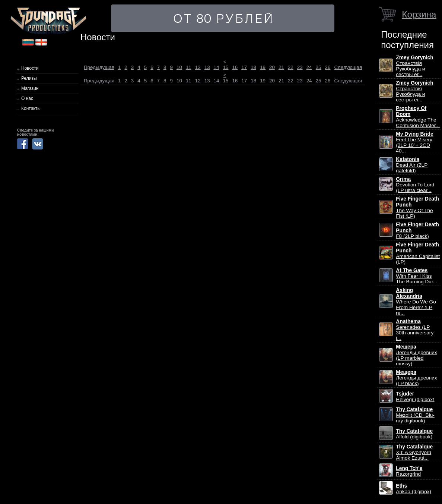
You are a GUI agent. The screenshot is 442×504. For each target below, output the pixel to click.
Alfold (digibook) (414, 434)
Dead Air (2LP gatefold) (412, 165)
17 (244, 67)
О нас (27, 98)
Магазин (30, 88)
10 (179, 67)
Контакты (31, 108)
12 (198, 67)
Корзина (419, 14)
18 (253, 67)
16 (235, 67)
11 (189, 67)
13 (207, 67)
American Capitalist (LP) (418, 253)
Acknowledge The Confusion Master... (418, 117)
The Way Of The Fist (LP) (417, 207)
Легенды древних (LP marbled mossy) (416, 355)
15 (226, 67)
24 (309, 67)
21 (281, 67)
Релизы (29, 78)
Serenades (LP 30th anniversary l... (415, 330)
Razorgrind (409, 471)
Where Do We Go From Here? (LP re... (416, 302)
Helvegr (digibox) (415, 397)
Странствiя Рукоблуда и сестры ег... (414, 66)
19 (263, 67)
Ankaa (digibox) (414, 489)
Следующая (348, 67)
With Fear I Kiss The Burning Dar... (416, 276)
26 (327, 67)
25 (319, 67)
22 (291, 67)
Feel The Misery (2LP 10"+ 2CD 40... (414, 142)
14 (217, 67)
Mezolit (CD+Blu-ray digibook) (415, 415)
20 (272, 67)
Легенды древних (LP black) (416, 378)
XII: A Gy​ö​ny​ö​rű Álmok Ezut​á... (414, 452)
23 (300, 67)
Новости (30, 68)
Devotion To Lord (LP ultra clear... (415, 185)
